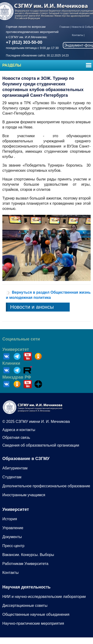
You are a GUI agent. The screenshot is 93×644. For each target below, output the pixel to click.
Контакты (77, 35)
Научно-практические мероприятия (33, 623)
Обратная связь (16, 438)
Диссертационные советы (25, 606)
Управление (13, 528)
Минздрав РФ (17, 377)
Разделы (12, 65)
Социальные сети (21, 339)
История (10, 519)
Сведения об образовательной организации (41, 445)
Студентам (12, 477)
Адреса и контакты (19, 430)
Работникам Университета (25, 564)
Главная (65, 27)
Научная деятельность (26, 587)
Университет (16, 349)
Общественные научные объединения (36, 614)
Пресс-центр (13, 546)
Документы (12, 537)
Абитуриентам (15, 468)
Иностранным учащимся (24, 495)
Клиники (11, 363)
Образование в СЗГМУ (26, 459)
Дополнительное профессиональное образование (46, 486)
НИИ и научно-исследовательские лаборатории (44, 597)
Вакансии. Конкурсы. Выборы (28, 555)
